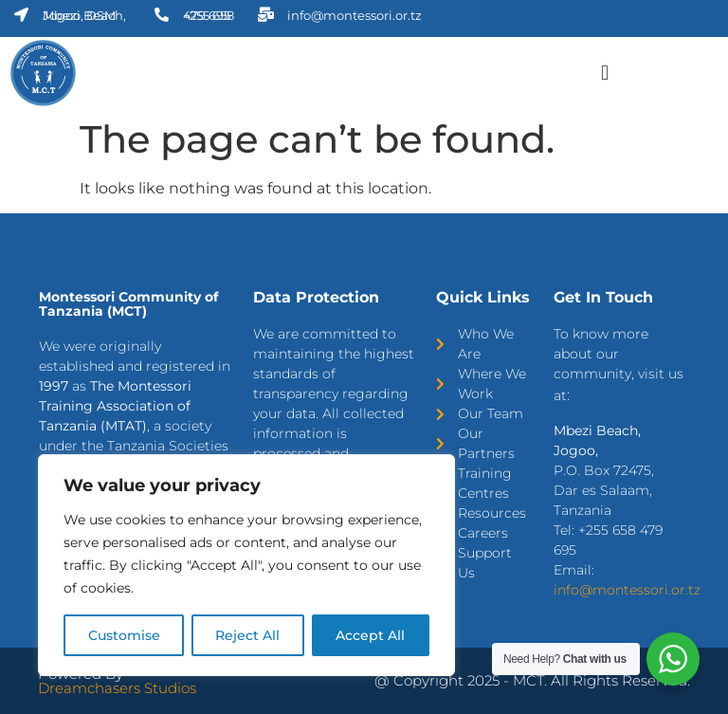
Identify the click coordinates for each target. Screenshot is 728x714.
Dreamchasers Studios (117, 688)
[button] (604, 73)
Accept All (371, 635)
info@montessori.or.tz (627, 590)
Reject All (248, 635)
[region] (246, 565)
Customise (124, 635)
